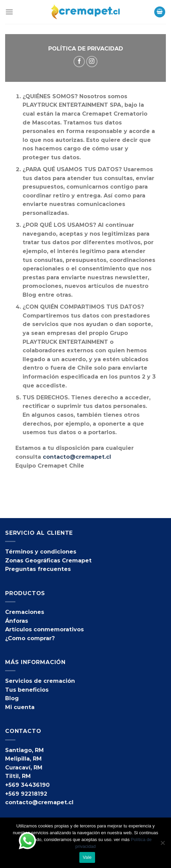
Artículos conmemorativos (44, 629)
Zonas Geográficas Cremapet (48, 561)
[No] (162, 845)
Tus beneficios (27, 690)
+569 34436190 (27, 785)
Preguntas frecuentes (38, 569)
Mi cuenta (20, 707)
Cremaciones (25, 612)
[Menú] (9, 12)
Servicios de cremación (40, 681)
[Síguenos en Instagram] (92, 62)
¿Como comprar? (30, 638)
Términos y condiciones (41, 552)
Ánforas (17, 621)
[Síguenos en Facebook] (79, 62)
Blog (12, 698)
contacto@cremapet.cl (77, 457)
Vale (87, 857)
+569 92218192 (26, 794)
